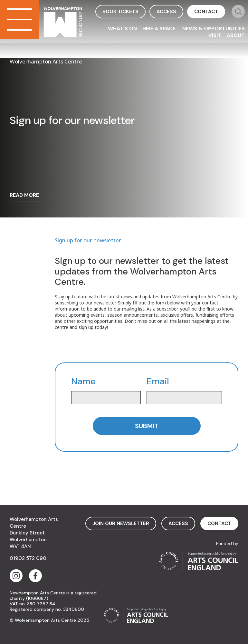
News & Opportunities (214, 29)
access (166, 12)
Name (83, 382)
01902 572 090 (28, 558)
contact (206, 12)
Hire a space (160, 29)
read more (24, 196)
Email (158, 382)
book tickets (120, 12)
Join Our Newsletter (121, 524)
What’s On (122, 29)
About (236, 35)
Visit (215, 35)
